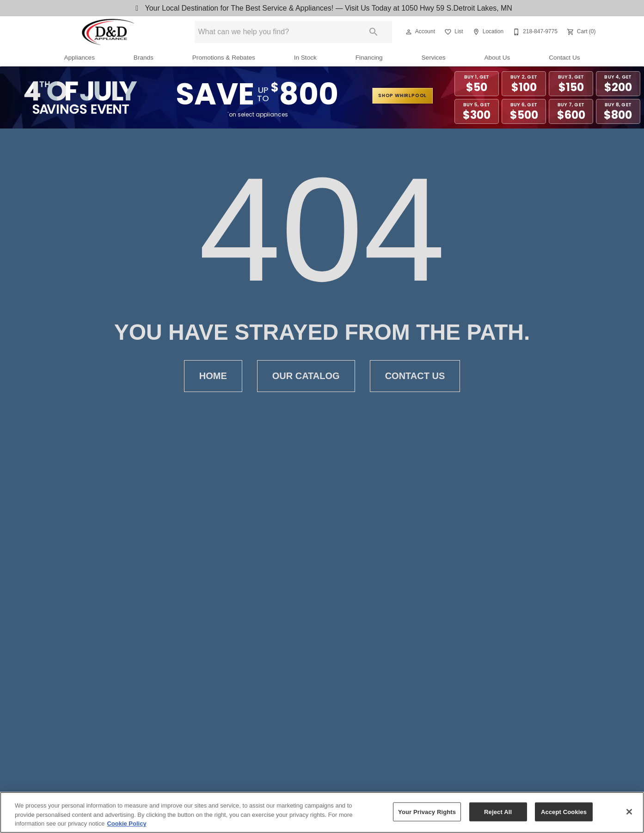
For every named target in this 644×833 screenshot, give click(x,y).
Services (434, 58)
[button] (409, 32)
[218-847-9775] (534, 32)
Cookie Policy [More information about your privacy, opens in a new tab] (126, 825)
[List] (453, 32)
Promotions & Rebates (224, 58)
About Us (497, 58)
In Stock (305, 58)
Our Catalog (306, 376)
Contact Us (564, 58)
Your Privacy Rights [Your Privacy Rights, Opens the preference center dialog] (427, 813)
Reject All (498, 813)
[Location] (487, 32)
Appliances (79, 58)
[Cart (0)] (580, 32)
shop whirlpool (402, 95)
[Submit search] (374, 32)
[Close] (629, 813)
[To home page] (108, 32)
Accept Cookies (564, 813)
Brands (144, 58)
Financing (369, 58)
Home (213, 376)
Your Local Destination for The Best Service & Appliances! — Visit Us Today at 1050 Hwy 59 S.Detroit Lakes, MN (322, 8)
